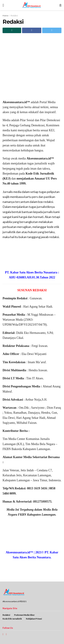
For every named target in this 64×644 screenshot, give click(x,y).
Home (5, 16)
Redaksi (14, 16)
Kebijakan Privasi (34, 619)
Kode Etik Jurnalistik (12, 619)
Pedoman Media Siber (24, 615)
